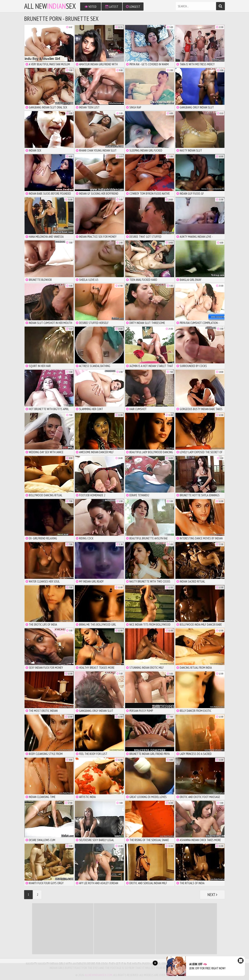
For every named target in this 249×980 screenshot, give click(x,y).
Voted (91, 7)
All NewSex (50, 6)
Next (212, 895)
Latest (112, 7)
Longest (133, 7)
